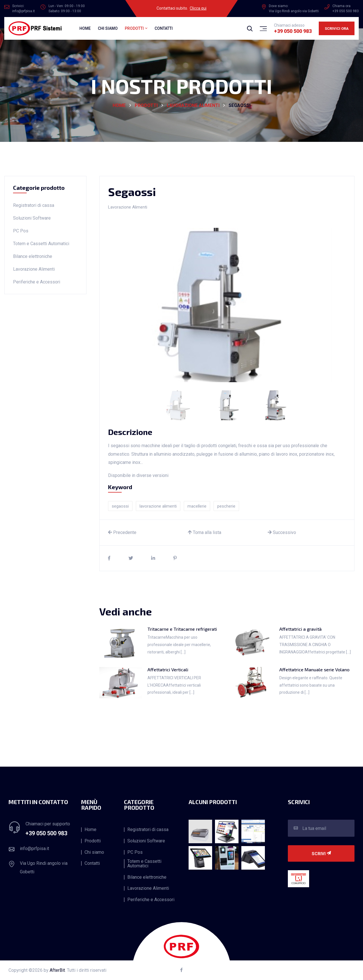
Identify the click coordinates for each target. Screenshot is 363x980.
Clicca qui (198, 8)
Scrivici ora (337, 29)
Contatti (164, 28)
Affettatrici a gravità (300, 629)
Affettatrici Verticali (168, 669)
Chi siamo (108, 28)
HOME (119, 106)
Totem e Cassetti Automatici (41, 244)
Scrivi (321, 854)
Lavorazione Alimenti (193, 106)
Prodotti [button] (134, 28)
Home (85, 28)
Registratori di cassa (34, 205)
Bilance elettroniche (33, 256)
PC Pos (21, 231)
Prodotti (146, 106)
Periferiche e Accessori (37, 282)
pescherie (226, 506)
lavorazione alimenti (158, 506)
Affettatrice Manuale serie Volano (314, 669)
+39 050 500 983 (293, 31)
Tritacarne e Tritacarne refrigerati (182, 629)
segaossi (120, 506)
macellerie (197, 506)
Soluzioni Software (32, 218)
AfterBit (57, 970)
